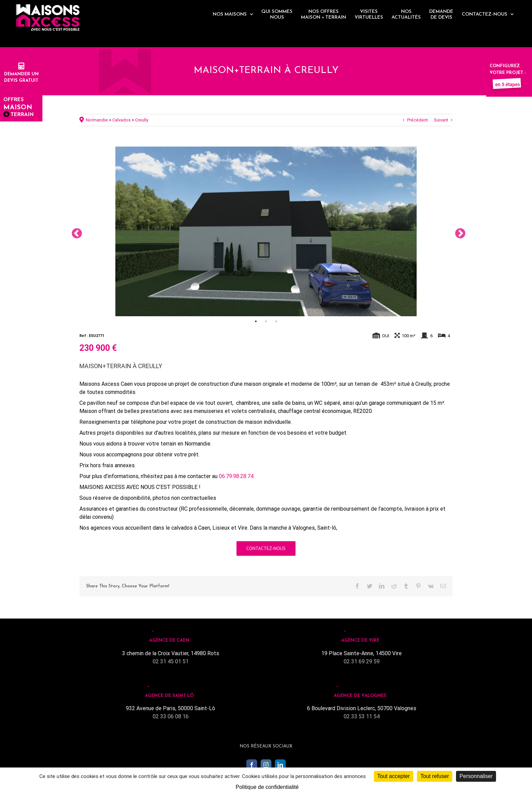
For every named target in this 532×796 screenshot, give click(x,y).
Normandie (97, 120)
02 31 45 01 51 (171, 661)
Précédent (417, 120)
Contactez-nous (266, 548)
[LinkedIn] (280, 765)
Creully (142, 120)
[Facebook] (252, 765)
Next (458, 231)
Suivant (441, 120)
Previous (74, 231)
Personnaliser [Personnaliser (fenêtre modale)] (476, 776)
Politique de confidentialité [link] (267, 787)
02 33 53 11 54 (362, 716)
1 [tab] (256, 321)
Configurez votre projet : (508, 73)
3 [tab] (276, 321)
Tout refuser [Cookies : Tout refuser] (435, 776)
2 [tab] (266, 321)
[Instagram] (266, 765)
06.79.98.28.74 (236, 476)
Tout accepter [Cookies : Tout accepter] (394, 776)
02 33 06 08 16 (171, 716)
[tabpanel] (266, 231)
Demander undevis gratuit (21, 74)
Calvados (121, 120)
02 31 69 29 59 (362, 661)
